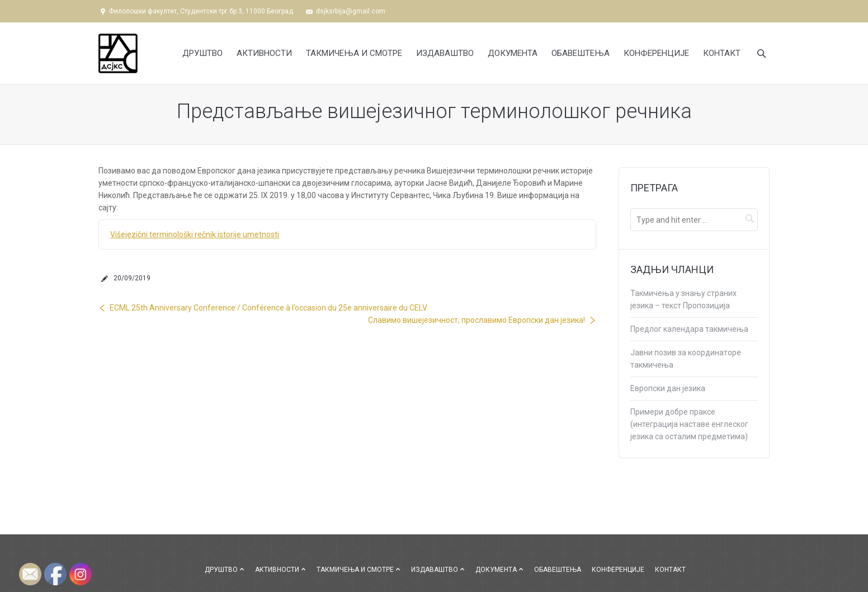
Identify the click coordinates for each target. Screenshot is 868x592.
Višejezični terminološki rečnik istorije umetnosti (195, 234)
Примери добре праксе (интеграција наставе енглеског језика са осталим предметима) (689, 424)
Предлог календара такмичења (689, 329)
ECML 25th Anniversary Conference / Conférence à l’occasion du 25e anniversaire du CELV (268, 308)
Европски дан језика (668, 388)
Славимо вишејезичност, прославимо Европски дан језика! (477, 320)
